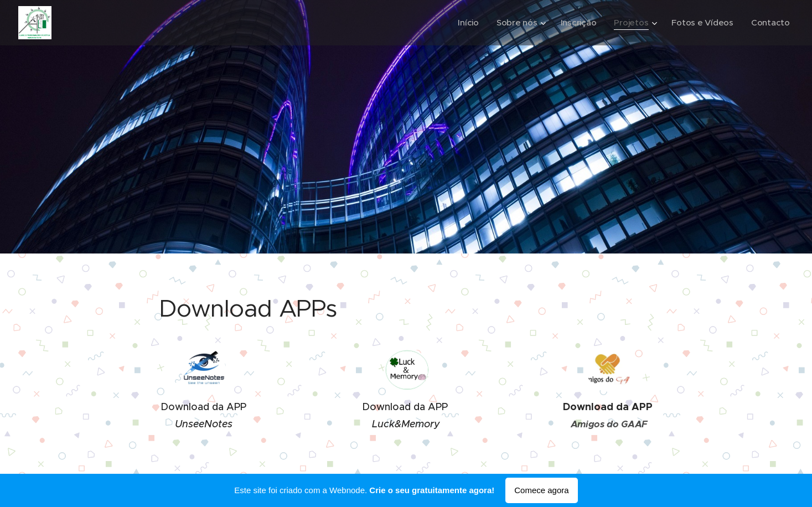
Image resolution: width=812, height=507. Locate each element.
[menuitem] (464, 23)
